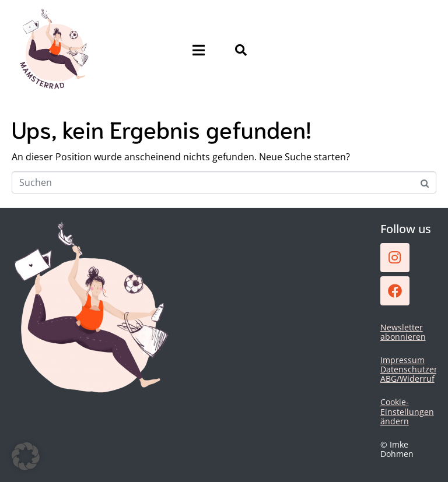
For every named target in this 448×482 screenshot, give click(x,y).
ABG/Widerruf (407, 379)
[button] (26, 456)
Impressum (402, 360)
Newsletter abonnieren (403, 332)
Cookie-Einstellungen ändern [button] (407, 411)
